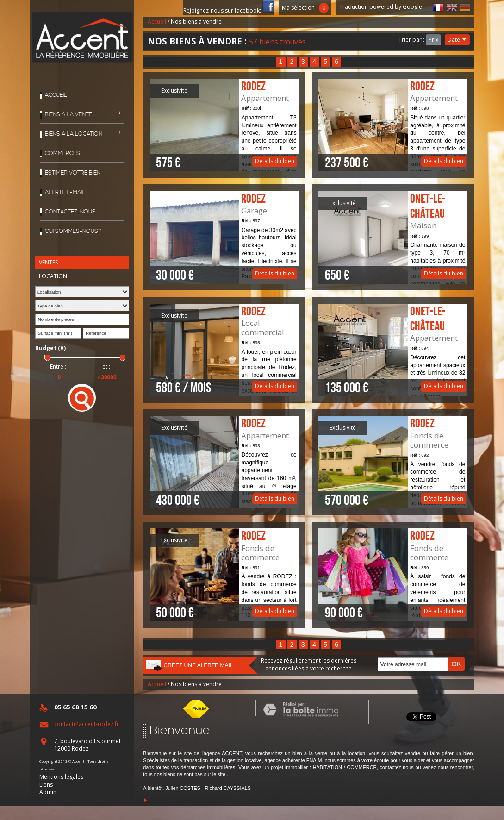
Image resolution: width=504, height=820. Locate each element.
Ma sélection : (305, 8)
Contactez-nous (70, 212)
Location (53, 276)
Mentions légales (61, 777)
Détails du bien (224, 125)
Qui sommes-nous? (73, 231)
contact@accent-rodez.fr (87, 724)
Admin (48, 792)
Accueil (56, 95)
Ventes (48, 262)
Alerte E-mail (65, 192)
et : (106, 367)
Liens (46, 785)
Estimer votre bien (73, 173)
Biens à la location (74, 134)
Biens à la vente (68, 115)
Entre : (58, 367)
